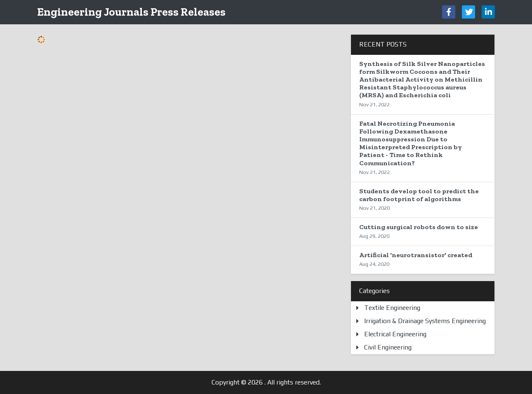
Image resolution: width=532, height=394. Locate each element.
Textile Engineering (392, 308)
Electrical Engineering (395, 334)
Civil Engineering (388, 347)
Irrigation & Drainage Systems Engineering (425, 321)
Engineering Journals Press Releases (131, 12)
